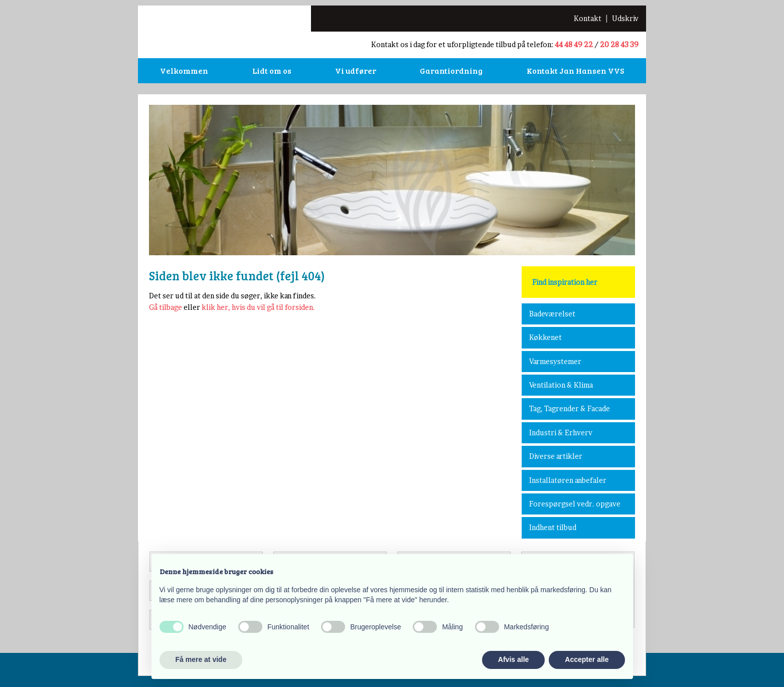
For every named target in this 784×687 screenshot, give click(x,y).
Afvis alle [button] (513, 659)
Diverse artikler (556, 456)
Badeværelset (552, 314)
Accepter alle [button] (587, 659)
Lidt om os (272, 70)
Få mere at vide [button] (201, 659)
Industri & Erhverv (561, 433)
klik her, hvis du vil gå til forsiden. (258, 307)
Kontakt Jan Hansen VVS (575, 70)
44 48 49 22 (574, 44)
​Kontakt (588, 18)
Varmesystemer (555, 361)
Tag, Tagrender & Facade (570, 408)
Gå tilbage (166, 307)
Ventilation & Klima (561, 385)
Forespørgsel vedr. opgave (575, 504)
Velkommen (184, 70)
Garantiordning (451, 70)
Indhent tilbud (553, 527)
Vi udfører (356, 70)
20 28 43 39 (619, 44)
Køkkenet (545, 337)
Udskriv (625, 18)
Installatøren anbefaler (568, 480)
